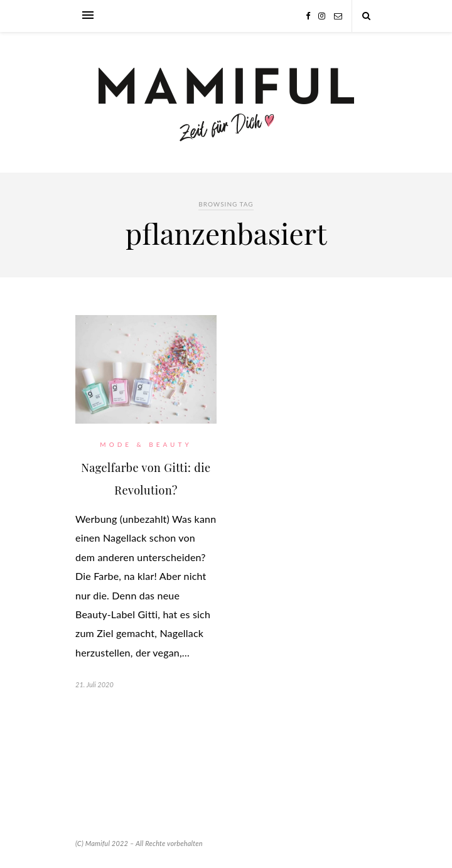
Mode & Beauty (146, 444)
